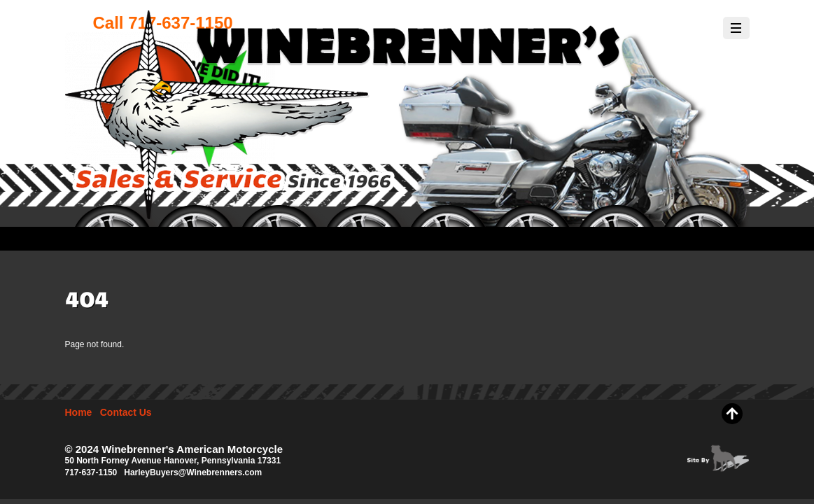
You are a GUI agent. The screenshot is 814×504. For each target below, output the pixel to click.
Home (79, 412)
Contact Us (126, 412)
